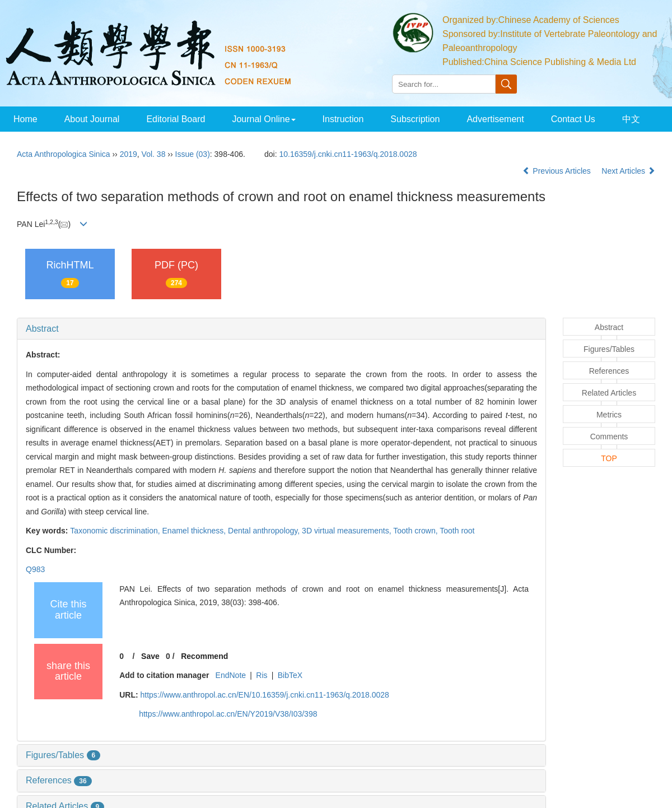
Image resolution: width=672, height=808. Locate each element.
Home (25, 119)
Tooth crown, (416, 531)
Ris (262, 675)
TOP (609, 458)
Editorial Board (176, 119)
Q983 (35, 569)
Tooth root (457, 531)
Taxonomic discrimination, (116, 531)
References (59, 780)
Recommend (204, 656)
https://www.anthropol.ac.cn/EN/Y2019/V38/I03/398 (228, 714)
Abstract (42, 329)
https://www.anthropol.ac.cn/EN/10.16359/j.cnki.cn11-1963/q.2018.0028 (264, 695)
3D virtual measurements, (347, 531)
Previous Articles (557, 171)
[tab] (281, 329)
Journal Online (263, 119)
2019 (129, 154)
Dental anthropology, (265, 531)
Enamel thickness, (195, 531)
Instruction (343, 119)
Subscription (415, 119)
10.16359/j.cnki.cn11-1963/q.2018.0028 (348, 154)
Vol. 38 (154, 154)
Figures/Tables (63, 755)
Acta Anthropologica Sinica (64, 154)
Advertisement (495, 119)
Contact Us (573, 119)
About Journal (92, 119)
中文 (631, 119)
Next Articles (628, 171)
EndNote (231, 675)
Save (150, 656)
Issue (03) (193, 154)
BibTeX (290, 675)
